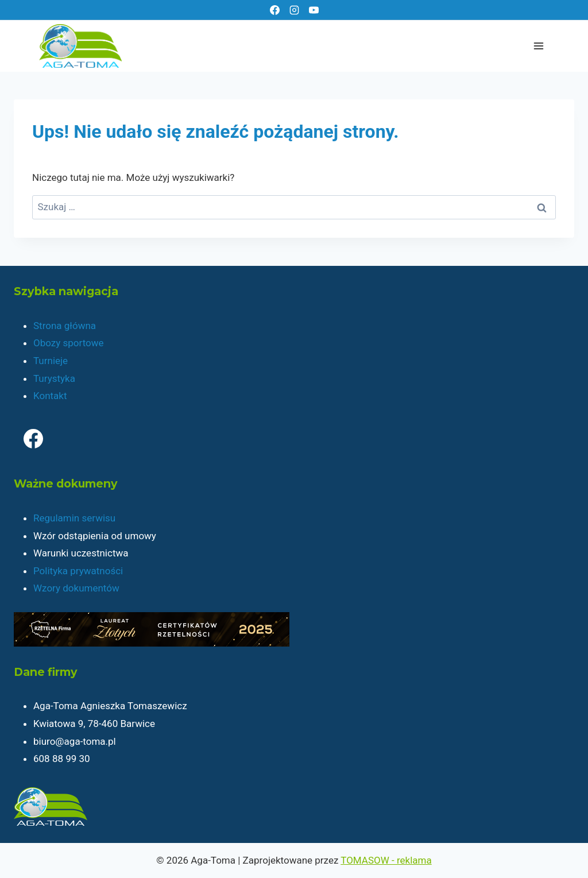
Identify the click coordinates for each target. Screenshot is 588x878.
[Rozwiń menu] (538, 46)
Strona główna (65, 326)
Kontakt (50, 396)
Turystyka (54, 378)
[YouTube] (314, 10)
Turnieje (51, 361)
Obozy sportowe (69, 343)
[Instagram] (294, 10)
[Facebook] (274, 10)
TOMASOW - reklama (386, 860)
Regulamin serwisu (74, 518)
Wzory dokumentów (76, 588)
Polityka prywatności (78, 571)
